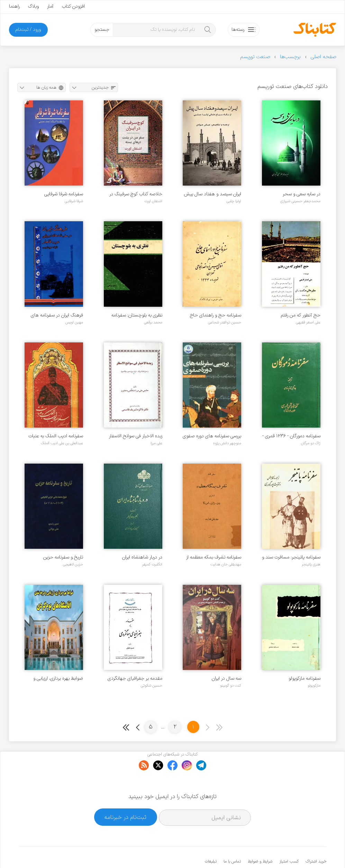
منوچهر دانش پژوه (227, 443)
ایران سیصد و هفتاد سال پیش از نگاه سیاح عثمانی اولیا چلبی (213, 194)
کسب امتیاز (289, 840)
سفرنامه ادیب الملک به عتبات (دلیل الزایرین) (56, 436)
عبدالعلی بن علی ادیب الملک (62, 443)
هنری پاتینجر (311, 564)
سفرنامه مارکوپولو (305, 678)
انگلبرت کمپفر (152, 564)
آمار (50, 6)
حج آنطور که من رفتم (301, 315)
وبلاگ (33, 6)
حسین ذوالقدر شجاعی (225, 322)
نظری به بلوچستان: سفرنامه (137, 315)
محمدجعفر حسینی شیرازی (300, 201)
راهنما (14, 6)
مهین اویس (74, 322)
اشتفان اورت (153, 201)
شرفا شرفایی (74, 201)
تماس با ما (232, 840)
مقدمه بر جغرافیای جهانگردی (135, 678)
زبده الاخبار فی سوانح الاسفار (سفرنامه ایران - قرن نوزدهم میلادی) (136, 436)
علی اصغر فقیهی (308, 322)
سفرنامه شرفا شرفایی (64, 194)
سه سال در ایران (226, 678)
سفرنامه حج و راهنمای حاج (216, 315)
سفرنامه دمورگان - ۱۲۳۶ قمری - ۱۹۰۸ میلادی (291, 436)
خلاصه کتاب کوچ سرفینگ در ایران (136, 194)
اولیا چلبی (234, 201)
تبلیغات (211, 840)
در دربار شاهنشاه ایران (142, 557)
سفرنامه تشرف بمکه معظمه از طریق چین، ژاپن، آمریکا (214, 557)
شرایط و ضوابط (260, 840)
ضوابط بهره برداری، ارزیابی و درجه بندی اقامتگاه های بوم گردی (57, 678)
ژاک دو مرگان (311, 443)
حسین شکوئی (152, 686)
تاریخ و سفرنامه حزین (63, 557)
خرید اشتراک (316, 840)
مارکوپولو (314, 686)
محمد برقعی (153, 322)
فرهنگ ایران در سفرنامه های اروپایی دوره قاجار (57, 315)
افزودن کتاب (73, 6)
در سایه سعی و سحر (302, 194)
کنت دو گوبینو (231, 686)
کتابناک (290, 851)
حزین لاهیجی (73, 564)
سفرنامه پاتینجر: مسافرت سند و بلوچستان (291, 557)
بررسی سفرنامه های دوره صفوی (212, 436)
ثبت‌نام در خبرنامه (125, 796)
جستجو (102, 30)
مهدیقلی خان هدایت (226, 564)
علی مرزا (156, 443)
